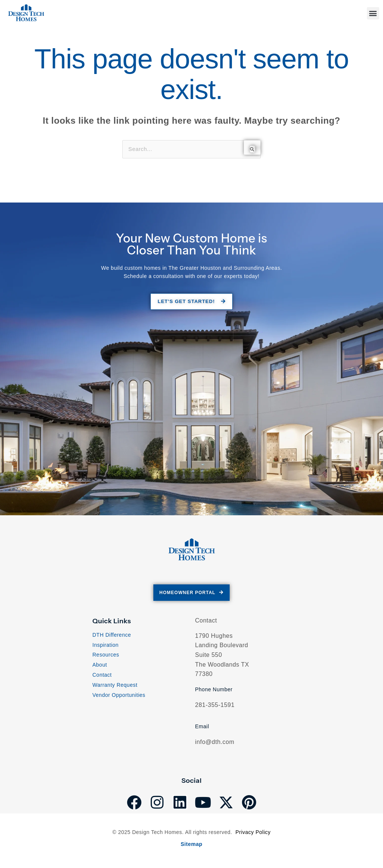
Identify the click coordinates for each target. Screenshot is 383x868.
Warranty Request (115, 686)
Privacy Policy (253, 833)
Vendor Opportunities (119, 696)
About (100, 667)
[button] (373, 13)
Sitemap (191, 844)
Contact (102, 677)
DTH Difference (112, 636)
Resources (106, 657)
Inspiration (105, 646)
